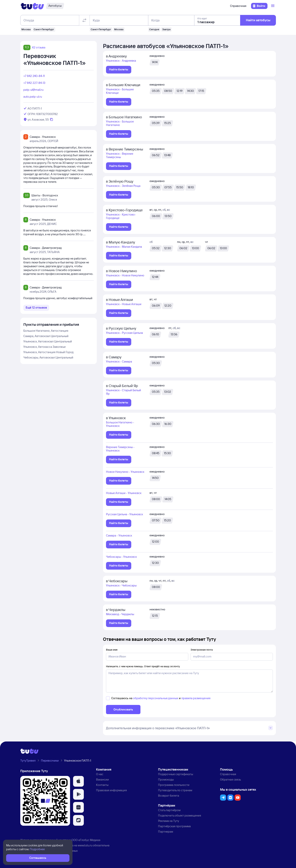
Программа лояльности (174, 785)
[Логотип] (32, 6)
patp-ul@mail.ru (33, 90)
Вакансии (102, 779)
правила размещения (196, 698)
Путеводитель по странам (175, 790)
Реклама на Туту (169, 821)
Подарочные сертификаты (176, 774)
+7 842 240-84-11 (34, 76)
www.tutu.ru (85, 845)
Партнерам (166, 832)
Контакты (102, 785)
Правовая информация (111, 790)
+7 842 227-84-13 (34, 83)
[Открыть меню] (273, 6)
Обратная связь (230, 779)
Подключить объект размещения (180, 815)
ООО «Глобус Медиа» (86, 840)
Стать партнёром (169, 810)
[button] (78, 781)
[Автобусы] (55, 6)
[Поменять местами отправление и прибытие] (84, 20)
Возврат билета (169, 796)
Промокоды (166, 779)
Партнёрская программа (174, 826)
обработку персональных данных (156, 698)
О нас (100, 774)
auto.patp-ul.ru (33, 97)
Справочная (238, 6)
